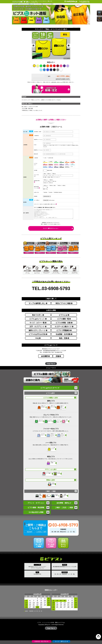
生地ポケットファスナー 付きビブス (50, 436)
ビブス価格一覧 (64, 319)
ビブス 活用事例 (49, 486)
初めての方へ (38, 315)
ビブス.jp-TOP (16, 4)
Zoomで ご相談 (55, 497)
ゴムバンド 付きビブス (31, 422)
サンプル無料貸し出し (38, 303)
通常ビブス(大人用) (37, 408)
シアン (45, 166)
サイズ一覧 (25, 109)
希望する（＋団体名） (61, 185)
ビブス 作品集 (55, 475)
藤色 (66, 164)
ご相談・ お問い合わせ (69, 497)
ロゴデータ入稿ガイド (64, 327)
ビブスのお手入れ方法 (38, 334)
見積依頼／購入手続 (41, 641)
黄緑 (56, 162)
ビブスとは (64, 315)
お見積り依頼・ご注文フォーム (57, 82)
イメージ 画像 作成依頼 (43, 497)
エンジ (50, 164)
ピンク (56, 164)
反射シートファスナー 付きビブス (62, 436)
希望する (51, 180)
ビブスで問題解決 (64, 330)
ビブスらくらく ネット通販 (44, 475)
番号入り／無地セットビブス (63, 408)
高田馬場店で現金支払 (58, 192)
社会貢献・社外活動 (64, 334)
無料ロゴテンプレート (38, 330)
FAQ (38, 338)
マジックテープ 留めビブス (56, 422)
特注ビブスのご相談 (64, 303)
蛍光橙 (72, 162)
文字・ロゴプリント (38, 327)
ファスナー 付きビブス (37, 436)
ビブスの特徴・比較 (64, 323)
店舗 (58, 356)
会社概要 (45, 356)
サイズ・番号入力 (61, 641)
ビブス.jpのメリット (38, 319)
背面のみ (54, 174)
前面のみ (49, 174)
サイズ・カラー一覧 (38, 323)
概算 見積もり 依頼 (30, 497)
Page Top (51, 364)
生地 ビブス (68, 422)
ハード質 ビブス (49, 450)
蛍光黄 (50, 162)
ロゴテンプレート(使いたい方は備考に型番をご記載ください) (45, 204)
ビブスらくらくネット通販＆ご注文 (27, 4)
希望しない (45, 180)
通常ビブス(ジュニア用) (50, 408)
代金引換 (50, 192)
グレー (67, 166)
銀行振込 (45, 192)
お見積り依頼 (50, 158)
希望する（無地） (52, 185)
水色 (72, 164)
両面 (44, 174)
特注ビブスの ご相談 (50, 464)
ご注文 (45, 158)
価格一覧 (30, 109)
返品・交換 (64, 338)
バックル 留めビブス (43, 422)
